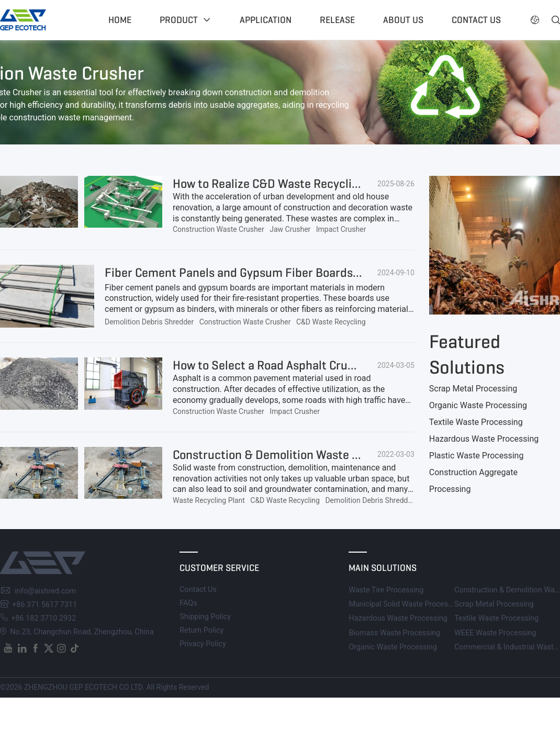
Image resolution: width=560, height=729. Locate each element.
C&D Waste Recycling (331, 322)
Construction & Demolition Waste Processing (292, 455)
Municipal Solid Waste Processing (405, 604)
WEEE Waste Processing (495, 633)
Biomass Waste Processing (394, 633)
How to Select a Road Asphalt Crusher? (276, 365)
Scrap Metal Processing (473, 389)
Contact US (476, 20)
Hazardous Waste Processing (484, 439)
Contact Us (198, 590)
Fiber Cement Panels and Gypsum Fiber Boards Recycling (256, 273)
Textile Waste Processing (476, 422)
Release (337, 20)
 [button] (556, 20)
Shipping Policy (205, 617)
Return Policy (201, 630)
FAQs (188, 603)
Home (120, 20)
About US (403, 20)
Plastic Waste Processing (477, 456)
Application (266, 20)
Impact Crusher (341, 229)
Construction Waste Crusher (219, 229)
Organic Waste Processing (478, 405)
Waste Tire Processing (386, 590)
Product (179, 20)
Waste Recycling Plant (209, 500)
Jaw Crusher (290, 229)
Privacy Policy (203, 644)
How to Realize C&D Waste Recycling (269, 184)
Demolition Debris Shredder (149, 322)
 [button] (535, 20)
